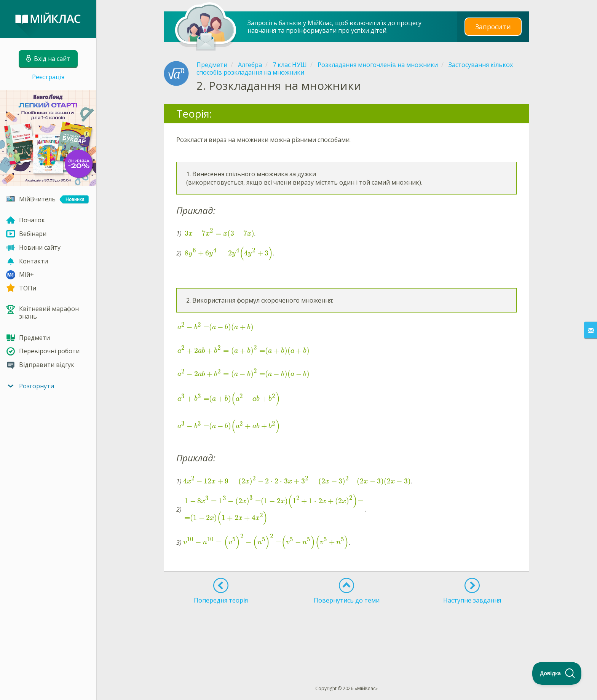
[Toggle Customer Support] (557, 673)
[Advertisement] (346, 631)
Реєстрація (48, 77)
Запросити (493, 26)
